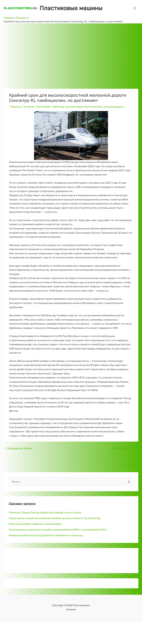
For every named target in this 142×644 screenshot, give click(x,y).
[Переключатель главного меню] (135, 8)
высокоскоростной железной (84, 107)
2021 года (59, 107)
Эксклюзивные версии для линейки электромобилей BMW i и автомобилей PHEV (58, 530)
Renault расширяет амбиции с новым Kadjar (35, 524)
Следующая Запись (125, 448)
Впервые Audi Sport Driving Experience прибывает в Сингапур (46, 535)
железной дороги (114, 107)
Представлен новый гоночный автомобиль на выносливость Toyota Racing (54, 518)
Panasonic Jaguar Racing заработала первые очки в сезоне (45, 512)
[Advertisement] (71, 51)
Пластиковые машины (71, 8)
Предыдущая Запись (18, 448)
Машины (16, 107)
